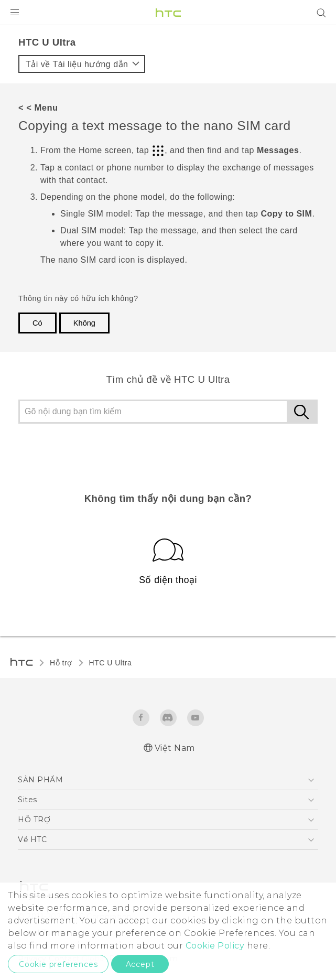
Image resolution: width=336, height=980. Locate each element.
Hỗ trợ (61, 663)
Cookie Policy (215, 946)
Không (84, 323)
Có (37, 323)
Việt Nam (175, 748)
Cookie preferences (58, 964)
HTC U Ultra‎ (111, 663)
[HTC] (168, 13)
